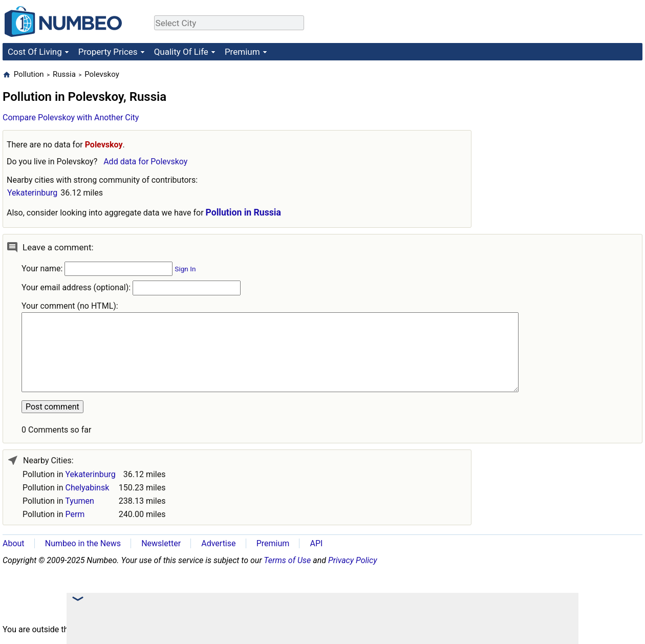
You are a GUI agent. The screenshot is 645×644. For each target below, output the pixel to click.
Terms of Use (287, 560)
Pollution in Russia (243, 212)
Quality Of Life (181, 52)
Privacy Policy (353, 560)
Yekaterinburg (32, 193)
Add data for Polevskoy (145, 162)
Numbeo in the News (83, 543)
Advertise (218, 543)
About (14, 543)
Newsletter (161, 543)
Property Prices (108, 52)
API (316, 543)
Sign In (185, 269)
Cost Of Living (35, 52)
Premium (242, 52)
